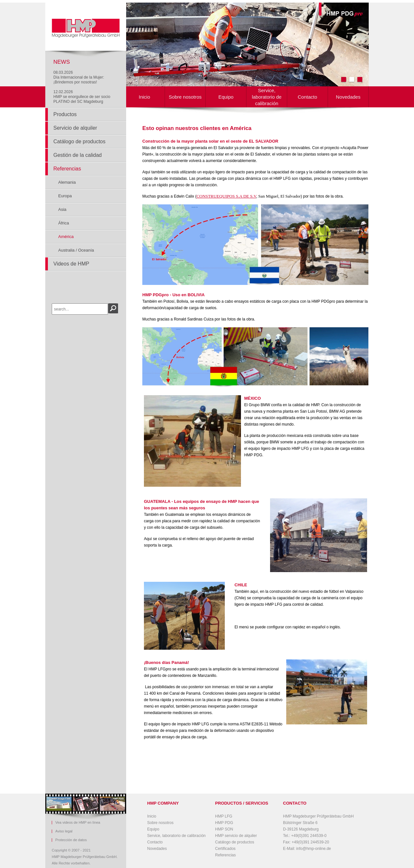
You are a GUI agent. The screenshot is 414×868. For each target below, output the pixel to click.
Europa (65, 196)
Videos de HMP (71, 264)
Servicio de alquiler (75, 128)
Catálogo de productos (79, 141)
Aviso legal (64, 831)
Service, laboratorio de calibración (267, 97)
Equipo (226, 97)
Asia (62, 209)
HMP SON (224, 829)
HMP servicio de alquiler (236, 836)
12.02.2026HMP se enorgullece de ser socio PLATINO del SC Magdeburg (82, 97)
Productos (65, 114)
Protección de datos (71, 840)
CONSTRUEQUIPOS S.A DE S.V (226, 196)
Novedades (348, 97)
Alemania (67, 182)
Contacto (307, 97)
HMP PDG (224, 823)
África (64, 223)
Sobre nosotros (185, 97)
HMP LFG (224, 816)
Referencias (67, 169)
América (66, 237)
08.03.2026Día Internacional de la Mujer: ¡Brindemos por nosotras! (79, 77)
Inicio (144, 97)
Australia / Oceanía (76, 250)
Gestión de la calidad (77, 155)
